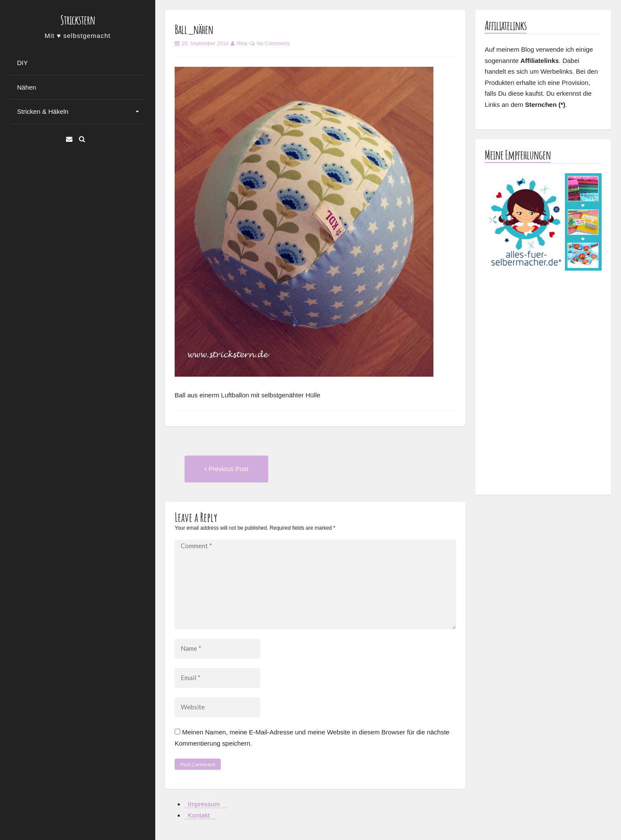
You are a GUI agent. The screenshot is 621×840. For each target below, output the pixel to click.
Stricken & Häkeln (43, 111)
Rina (242, 44)
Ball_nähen (194, 30)
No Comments (273, 44)
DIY (23, 63)
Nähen (27, 87)
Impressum (204, 804)
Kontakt (199, 815)
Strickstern (78, 20)
